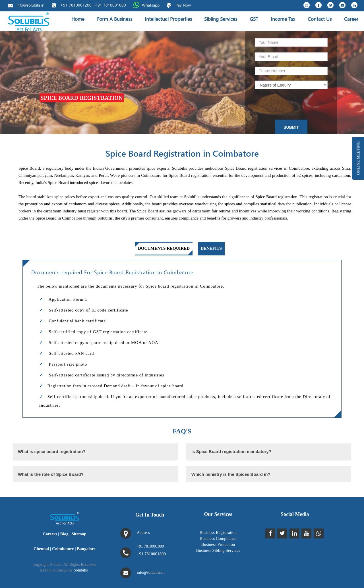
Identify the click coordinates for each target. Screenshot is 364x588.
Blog (64, 534)
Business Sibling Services (218, 550)
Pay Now (183, 5)
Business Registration (218, 532)
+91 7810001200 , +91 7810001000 (93, 5)
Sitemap (79, 534)
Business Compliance (218, 538)
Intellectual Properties (168, 19)
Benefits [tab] (211, 248)
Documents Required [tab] (164, 248)
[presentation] (289, 103)
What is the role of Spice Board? (51, 474)
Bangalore (86, 549)
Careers (50, 534)
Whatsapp (151, 5)
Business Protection (218, 544)
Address (143, 533)
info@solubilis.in (30, 5)
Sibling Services (221, 19)
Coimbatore (63, 549)
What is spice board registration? (52, 451)
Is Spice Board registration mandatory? (231, 451)
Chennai (41, 549)
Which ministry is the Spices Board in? (231, 474)
